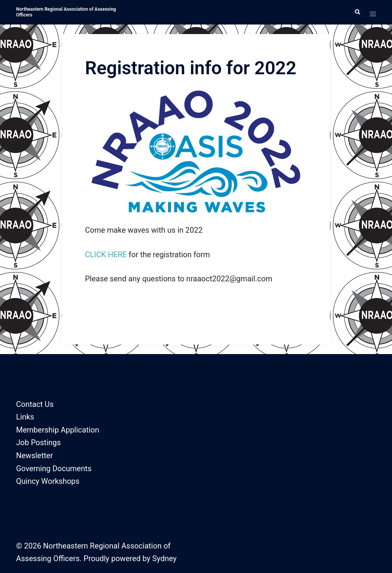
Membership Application (58, 430)
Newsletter (34, 455)
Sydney (164, 558)
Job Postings (38, 442)
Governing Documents (54, 469)
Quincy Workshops (48, 481)
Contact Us (35, 404)
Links (25, 417)
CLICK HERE (106, 255)
